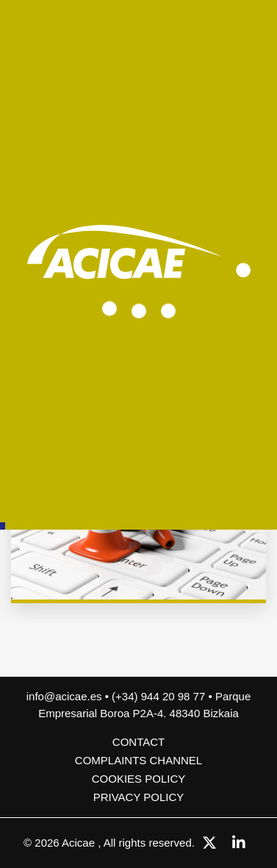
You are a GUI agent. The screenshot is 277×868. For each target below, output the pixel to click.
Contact (138, 742)
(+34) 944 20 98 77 (160, 696)
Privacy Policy (139, 797)
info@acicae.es (64, 696)
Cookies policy (139, 779)
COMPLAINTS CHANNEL (138, 760)
